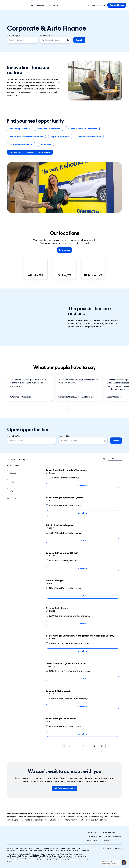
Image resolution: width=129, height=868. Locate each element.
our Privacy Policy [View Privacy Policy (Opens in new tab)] (75, 850)
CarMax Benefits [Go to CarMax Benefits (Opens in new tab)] (109, 832)
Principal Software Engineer (60, 525)
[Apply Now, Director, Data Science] (83, 623)
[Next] (67, 409)
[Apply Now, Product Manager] (83, 596)
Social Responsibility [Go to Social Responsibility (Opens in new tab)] (94, 837)
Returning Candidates (96, 5)
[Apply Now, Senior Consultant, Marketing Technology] (83, 485)
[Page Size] (103, 746)
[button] (68, 40)
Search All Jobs (117, 5)
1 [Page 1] (64, 746)
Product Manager (55, 581)
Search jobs (64, 250)
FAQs (56, 5)
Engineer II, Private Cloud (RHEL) (62, 553)
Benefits (40, 5)
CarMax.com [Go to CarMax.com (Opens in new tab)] (91, 832)
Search (79, 40)
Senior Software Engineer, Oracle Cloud (66, 663)
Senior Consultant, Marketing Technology (66, 470)
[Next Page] (89, 746)
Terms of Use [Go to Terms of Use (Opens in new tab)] (108, 841)
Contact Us (118, 849)
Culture (33, 5)
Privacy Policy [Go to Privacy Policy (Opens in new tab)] (107, 849)
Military (49, 5)
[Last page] (94, 746)
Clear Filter (12, 498)
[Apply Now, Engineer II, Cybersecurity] (83, 706)
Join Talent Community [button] (64, 788)
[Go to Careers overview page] (11, 5)
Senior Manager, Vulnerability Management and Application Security (80, 636)
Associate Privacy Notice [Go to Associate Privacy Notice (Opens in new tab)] (112, 837)
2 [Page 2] (69, 746)
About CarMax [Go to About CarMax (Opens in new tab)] (92, 841)
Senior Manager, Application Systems (65, 498)
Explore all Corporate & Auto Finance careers (30, 152)
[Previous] (62, 409)
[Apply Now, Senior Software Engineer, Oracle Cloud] (83, 679)
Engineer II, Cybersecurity (59, 691)
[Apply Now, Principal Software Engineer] (83, 541)
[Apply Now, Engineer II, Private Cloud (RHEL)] (83, 568)
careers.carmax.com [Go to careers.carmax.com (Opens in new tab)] (21, 848)
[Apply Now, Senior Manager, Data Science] (83, 734)
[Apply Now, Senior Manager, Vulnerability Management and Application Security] (83, 651)
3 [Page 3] (74, 746)
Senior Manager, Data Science (61, 719)
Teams (25, 5)
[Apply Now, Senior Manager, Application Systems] (83, 513)
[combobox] (22, 40)
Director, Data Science (57, 608)
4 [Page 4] (79, 746)
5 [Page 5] (83, 746)
